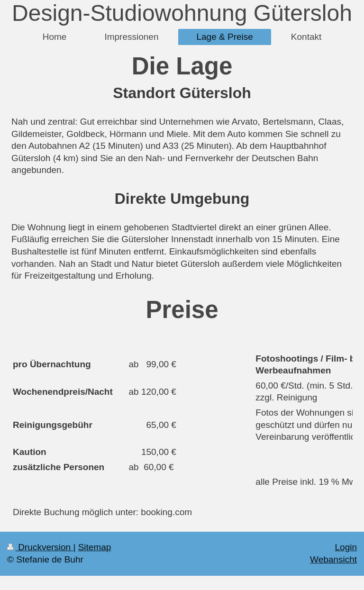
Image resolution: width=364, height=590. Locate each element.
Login (346, 547)
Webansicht (333, 559)
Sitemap (95, 547)
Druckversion (40, 547)
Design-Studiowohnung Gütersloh (182, 13)
